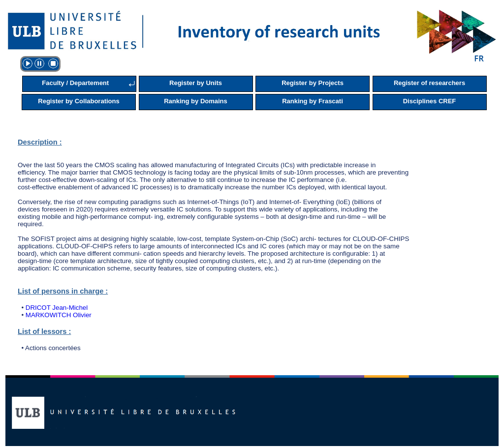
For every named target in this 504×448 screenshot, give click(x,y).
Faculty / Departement (75, 83)
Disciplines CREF (430, 101)
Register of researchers (429, 83)
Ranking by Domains (196, 101)
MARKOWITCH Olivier (59, 315)
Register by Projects (313, 83)
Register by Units (196, 83)
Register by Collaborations (79, 101)
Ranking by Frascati (313, 101)
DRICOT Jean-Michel (57, 308)
